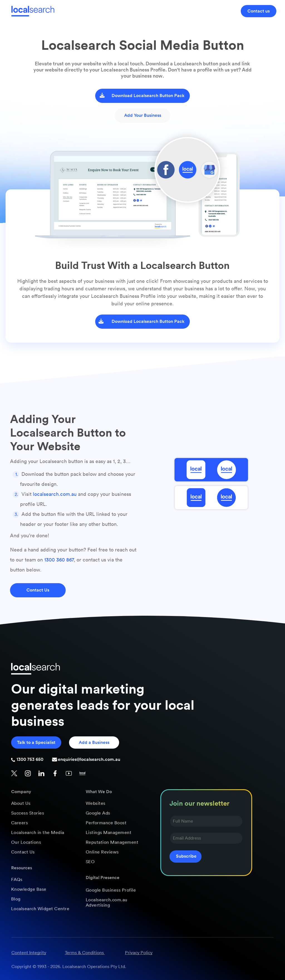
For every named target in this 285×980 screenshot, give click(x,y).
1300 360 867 (59, 560)
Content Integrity (29, 953)
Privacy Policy (139, 953)
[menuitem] (43, 804)
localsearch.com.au (55, 494)
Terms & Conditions (84, 953)
